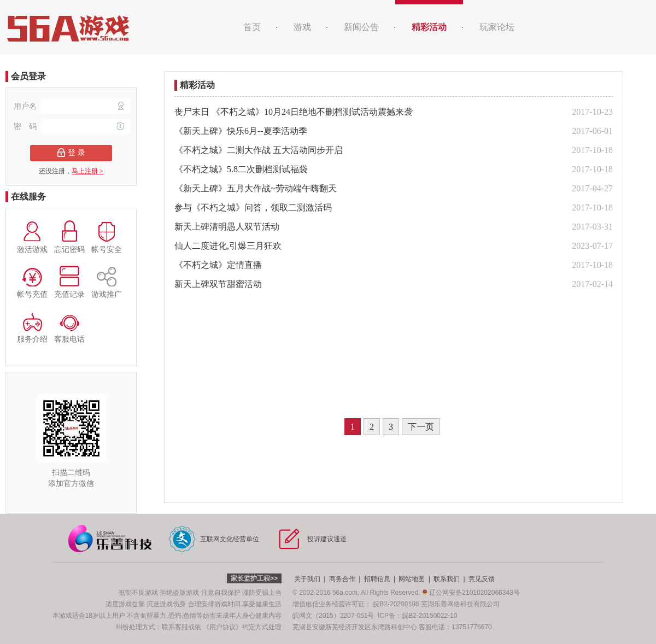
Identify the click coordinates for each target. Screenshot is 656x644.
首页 (252, 27)
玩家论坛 (497, 27)
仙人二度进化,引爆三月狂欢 (228, 246)
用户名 (72, 106)
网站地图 (412, 579)
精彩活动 (429, 27)
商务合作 (342, 579)
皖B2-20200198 (396, 604)
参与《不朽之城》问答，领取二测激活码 (253, 207)
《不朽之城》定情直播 (218, 265)
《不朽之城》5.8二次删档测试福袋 (241, 169)
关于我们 (307, 579)
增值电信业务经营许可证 (329, 604)
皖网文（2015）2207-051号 (333, 616)
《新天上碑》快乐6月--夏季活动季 (241, 131)
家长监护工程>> (254, 578)
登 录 (71, 153)
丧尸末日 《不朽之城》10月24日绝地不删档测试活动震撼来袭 (294, 112)
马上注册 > (87, 171)
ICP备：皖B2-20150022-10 (417, 616)
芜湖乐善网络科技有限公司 (460, 604)
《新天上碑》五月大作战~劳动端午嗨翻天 (256, 188)
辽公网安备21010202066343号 (471, 593)
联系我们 (447, 579)
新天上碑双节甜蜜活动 (218, 284)
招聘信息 (377, 579)
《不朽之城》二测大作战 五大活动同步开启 (259, 150)
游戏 (302, 27)
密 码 (72, 127)
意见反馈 (482, 579)
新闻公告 (361, 27)
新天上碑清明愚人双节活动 (227, 227)
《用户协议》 (222, 627)
